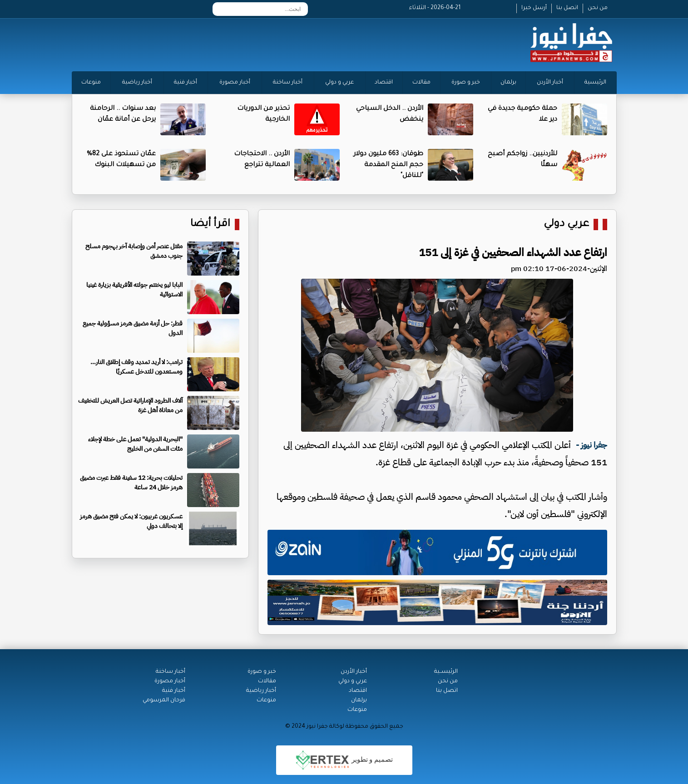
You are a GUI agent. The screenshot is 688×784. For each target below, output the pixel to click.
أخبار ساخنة (288, 83)
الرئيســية (446, 672)
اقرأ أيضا (210, 224)
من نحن (598, 8)
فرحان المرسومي (164, 700)
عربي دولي (566, 224)
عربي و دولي (339, 83)
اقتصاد (384, 83)
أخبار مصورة (235, 83)
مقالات (421, 83)
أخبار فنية (186, 83)
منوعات (91, 83)
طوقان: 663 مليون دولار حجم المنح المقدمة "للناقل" (388, 165)
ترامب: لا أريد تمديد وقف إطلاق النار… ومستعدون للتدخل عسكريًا (136, 367)
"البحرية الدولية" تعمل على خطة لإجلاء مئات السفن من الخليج (135, 444)
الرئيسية (595, 83)
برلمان (508, 83)
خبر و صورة (466, 83)
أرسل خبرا (534, 8)
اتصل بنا (567, 8)
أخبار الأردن (550, 83)
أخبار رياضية (137, 83)
